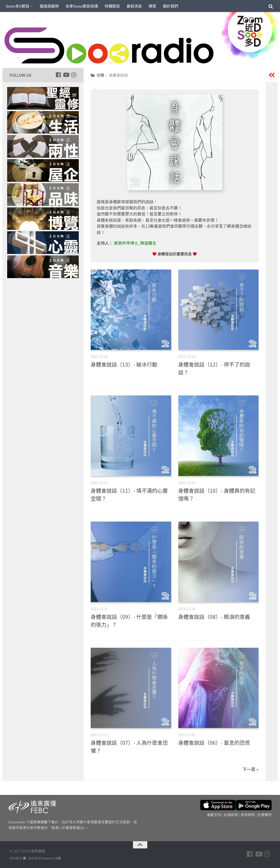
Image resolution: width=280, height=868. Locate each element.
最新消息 (134, 6)
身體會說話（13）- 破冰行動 (124, 364)
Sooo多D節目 (18, 6)
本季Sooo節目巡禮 (82, 6)
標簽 (153, 6)
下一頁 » (251, 769)
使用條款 (248, 815)
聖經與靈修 (49, 6)
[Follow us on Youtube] (66, 75)
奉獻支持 (214, 815)
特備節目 (112, 6)
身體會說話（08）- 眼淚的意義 (214, 616)
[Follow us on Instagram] (74, 75)
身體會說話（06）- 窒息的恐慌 (214, 742)
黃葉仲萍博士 (126, 243)
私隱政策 (231, 815)
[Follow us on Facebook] (58, 75)
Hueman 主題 (51, 858)
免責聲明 (264, 815)
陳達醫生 (148, 243)
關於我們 (171, 6)
